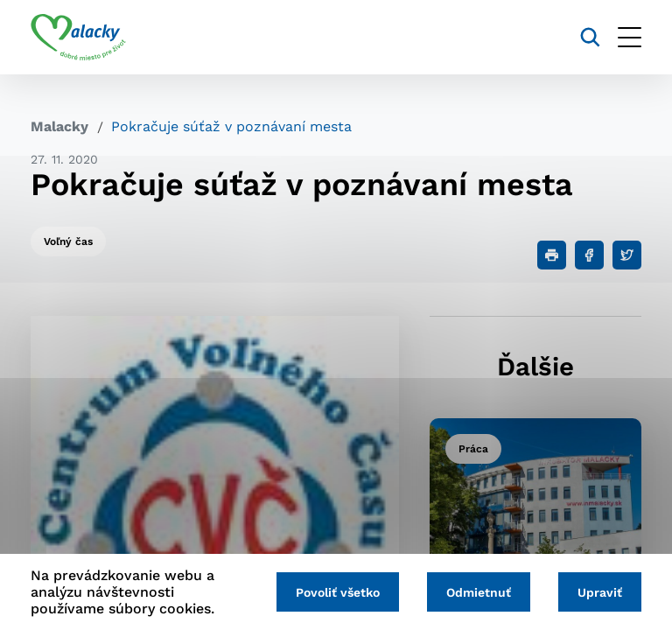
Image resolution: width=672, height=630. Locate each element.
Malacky (59, 126)
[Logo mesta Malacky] (78, 38)
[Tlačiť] (552, 255)
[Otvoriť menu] (630, 37)
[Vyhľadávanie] (590, 37)
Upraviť (600, 592)
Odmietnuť (479, 592)
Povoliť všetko (338, 592)
